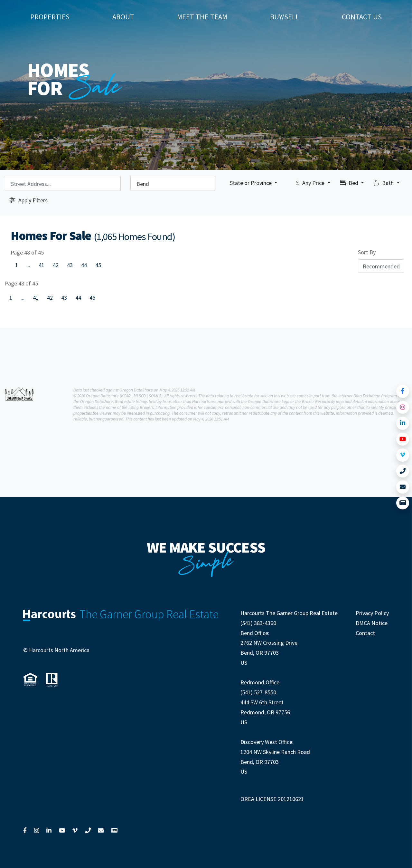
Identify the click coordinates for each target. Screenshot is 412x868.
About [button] (123, 17)
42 (56, 265)
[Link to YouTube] (403, 439)
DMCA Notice (372, 623)
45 (98, 265)
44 (84, 265)
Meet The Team (202, 17)
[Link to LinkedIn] (403, 423)
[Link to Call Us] (403, 471)
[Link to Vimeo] (403, 455)
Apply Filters (29, 200)
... (28, 265)
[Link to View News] (403, 503)
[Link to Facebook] (403, 391)
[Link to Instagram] (403, 407)
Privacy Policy (372, 613)
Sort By (367, 252)
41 (42, 265)
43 (70, 265)
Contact (365, 633)
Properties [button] (50, 17)
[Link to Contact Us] (403, 487)
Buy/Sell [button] (285, 17)
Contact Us (362, 17)
